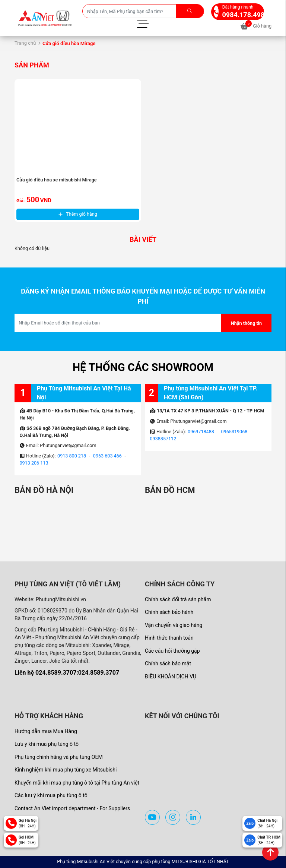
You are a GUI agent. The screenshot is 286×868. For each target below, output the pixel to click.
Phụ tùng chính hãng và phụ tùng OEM (59, 757)
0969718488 (201, 432)
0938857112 (163, 439)
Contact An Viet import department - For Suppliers (72, 808)
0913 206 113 (34, 463)
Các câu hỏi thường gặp (172, 651)
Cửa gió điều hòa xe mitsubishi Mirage (57, 180)
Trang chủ (25, 43)
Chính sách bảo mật (168, 663)
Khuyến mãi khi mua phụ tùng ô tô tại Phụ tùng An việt (77, 783)
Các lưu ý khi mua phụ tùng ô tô (51, 795)
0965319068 (234, 432)
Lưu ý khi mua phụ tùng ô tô (47, 744)
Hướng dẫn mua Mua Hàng (46, 731)
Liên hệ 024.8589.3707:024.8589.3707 (67, 673)
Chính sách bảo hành (169, 612)
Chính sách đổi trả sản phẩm (178, 599)
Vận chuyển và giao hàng (174, 625)
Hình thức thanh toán (169, 638)
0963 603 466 (107, 456)
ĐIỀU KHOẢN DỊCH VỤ (171, 677)
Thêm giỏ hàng (78, 214)
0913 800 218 (72, 456)
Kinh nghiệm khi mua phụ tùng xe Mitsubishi (66, 770)
